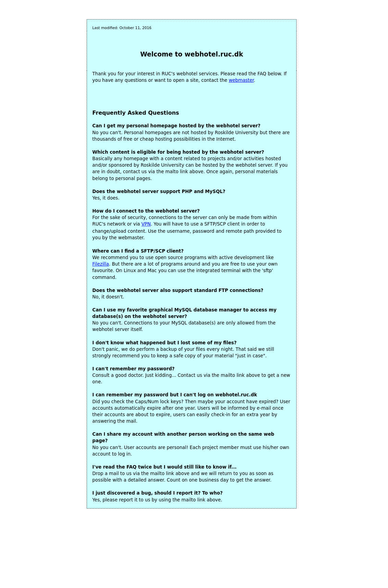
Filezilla (101, 264)
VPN (146, 224)
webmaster (241, 80)
